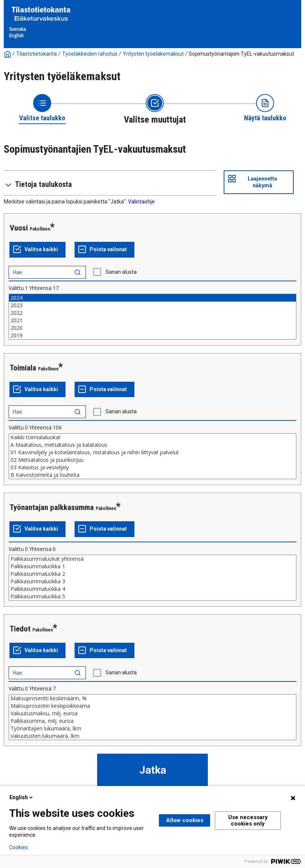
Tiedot (20, 629)
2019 (152, 335)
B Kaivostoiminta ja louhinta (152, 475)
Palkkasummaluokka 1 (152, 566)
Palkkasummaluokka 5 (152, 596)
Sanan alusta (121, 272)
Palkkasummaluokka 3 (152, 581)
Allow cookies (185, 820)
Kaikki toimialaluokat (152, 437)
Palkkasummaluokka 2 (152, 574)
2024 (152, 298)
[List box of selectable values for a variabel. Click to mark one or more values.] (152, 317)
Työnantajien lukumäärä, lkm (152, 728)
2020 (152, 328)
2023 (152, 305)
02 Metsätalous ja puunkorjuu (152, 460)
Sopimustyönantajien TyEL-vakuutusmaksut (241, 54)
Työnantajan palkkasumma (52, 507)
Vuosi (19, 228)
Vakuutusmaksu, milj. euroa (152, 713)
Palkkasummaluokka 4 (152, 589)
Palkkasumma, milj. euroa (152, 721)
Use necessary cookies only (248, 820)
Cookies (18, 847)
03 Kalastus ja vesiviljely (152, 467)
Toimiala (23, 368)
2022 (152, 313)
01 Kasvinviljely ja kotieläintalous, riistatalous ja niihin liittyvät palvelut (152, 452)
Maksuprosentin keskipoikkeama (152, 706)
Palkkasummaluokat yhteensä (152, 559)
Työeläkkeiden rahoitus (90, 54)
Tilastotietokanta (37, 54)
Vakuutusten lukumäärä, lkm (152, 736)
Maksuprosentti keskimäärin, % (152, 698)
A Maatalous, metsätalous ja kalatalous (152, 445)
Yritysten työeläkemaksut (153, 54)
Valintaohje (141, 202)
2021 (152, 320)
